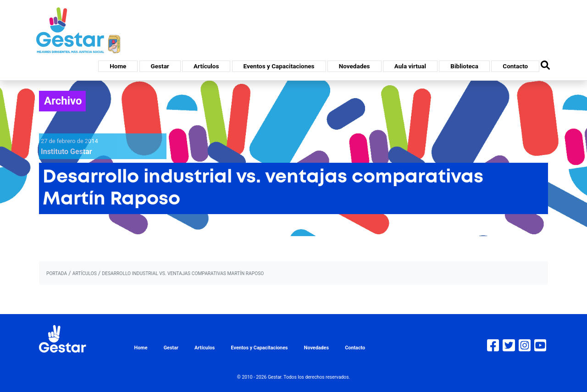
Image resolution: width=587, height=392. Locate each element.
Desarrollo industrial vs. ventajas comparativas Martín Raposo (183, 273)
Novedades (354, 66)
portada (57, 273)
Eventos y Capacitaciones (279, 66)
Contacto (515, 66)
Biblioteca (464, 66)
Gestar (160, 66)
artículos (85, 273)
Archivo (63, 101)
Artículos (206, 66)
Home (118, 66)
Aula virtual (410, 66)
